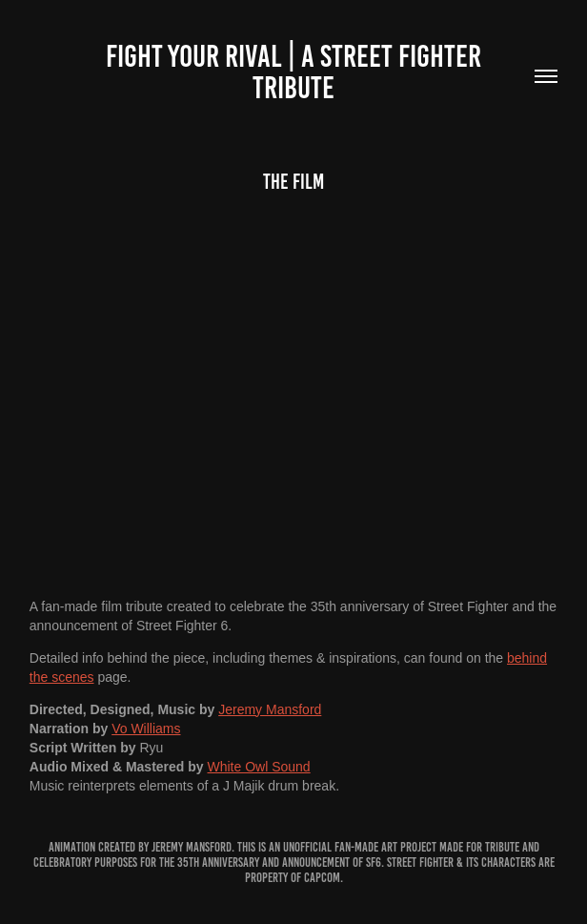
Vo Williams (146, 729)
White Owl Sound (259, 767)
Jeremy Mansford (270, 709)
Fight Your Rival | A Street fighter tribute (296, 72)
